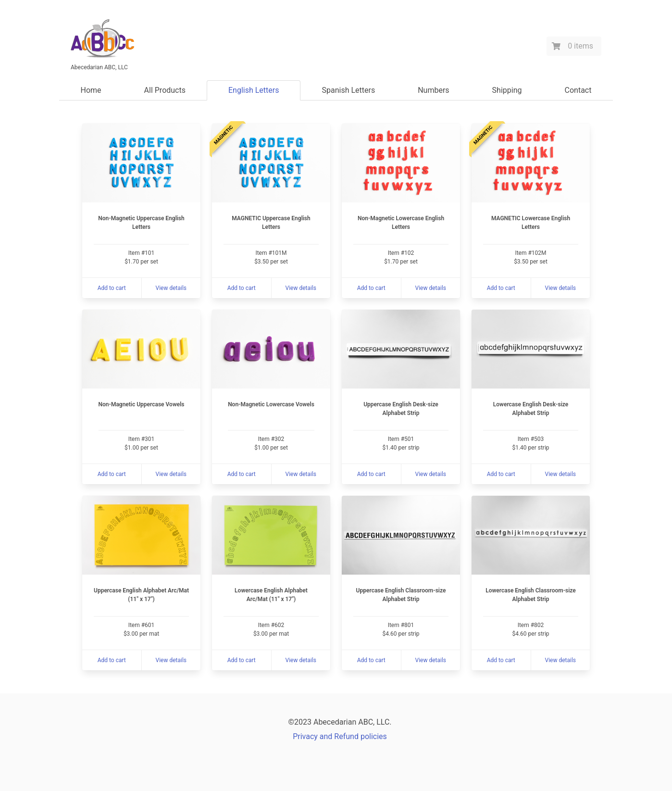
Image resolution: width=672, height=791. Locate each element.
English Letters (254, 90)
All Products (165, 90)
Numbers (433, 90)
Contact (578, 90)
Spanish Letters (348, 90)
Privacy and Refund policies (340, 736)
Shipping (507, 90)
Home (91, 90)
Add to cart (112, 288)
